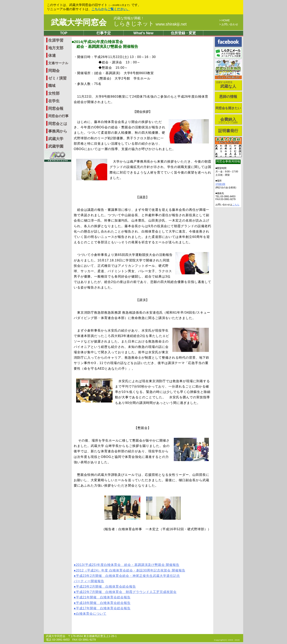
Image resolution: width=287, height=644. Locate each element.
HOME (226, 20)
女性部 (54, 93)
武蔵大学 (56, 139)
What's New (143, 33)
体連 (52, 55)
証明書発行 (228, 131)
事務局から (58, 131)
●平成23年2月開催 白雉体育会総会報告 (105, 587)
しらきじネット (150, 24)
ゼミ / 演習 (57, 78)
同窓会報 (56, 108)
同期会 (54, 71)
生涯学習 (56, 40)
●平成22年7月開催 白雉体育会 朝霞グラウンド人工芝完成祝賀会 (125, 592)
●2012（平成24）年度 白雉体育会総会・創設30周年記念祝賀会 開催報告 (130, 570)
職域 (52, 86)
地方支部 (56, 48)
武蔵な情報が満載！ (129, 18)
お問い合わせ (230, 24)
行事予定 (104, 33)
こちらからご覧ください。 (111, 9)
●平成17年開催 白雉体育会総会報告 (102, 608)
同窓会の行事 (58, 116)
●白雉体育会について (90, 614)
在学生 (54, 101)
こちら (236, 205)
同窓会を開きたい (228, 108)
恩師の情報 (228, 97)
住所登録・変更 (183, 33)
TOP (64, 33)
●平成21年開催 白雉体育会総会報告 (102, 597)
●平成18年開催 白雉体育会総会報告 (102, 603)
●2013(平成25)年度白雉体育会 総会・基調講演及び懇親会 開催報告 (127, 565)
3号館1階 (220, 184)
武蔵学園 (56, 146)
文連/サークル (58, 63)
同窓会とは (58, 124)
